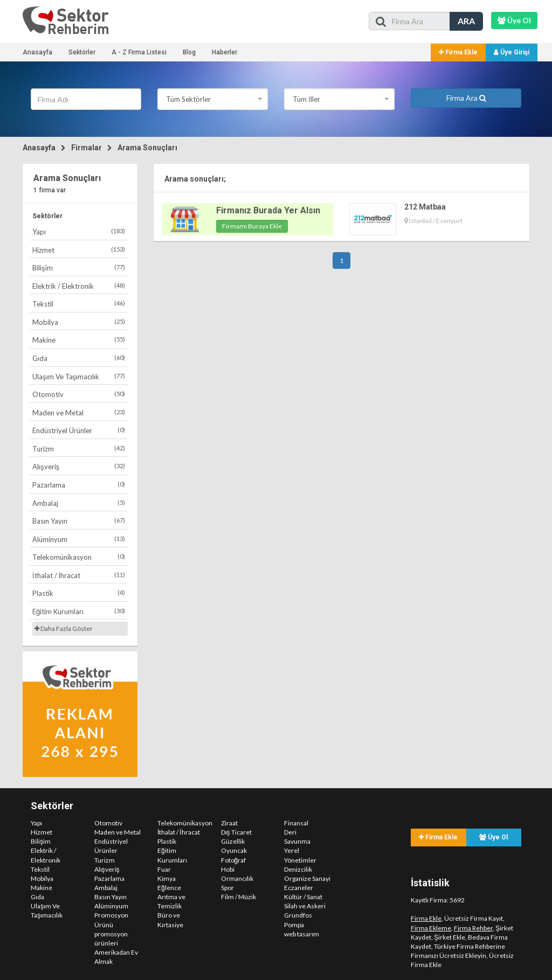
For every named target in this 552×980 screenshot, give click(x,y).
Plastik (79, 593)
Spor (227, 888)
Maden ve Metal (79, 412)
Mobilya (79, 322)
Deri (290, 832)
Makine (79, 340)
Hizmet (79, 250)
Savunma (297, 841)
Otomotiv (79, 394)
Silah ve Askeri (305, 906)
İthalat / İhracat (79, 575)
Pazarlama (79, 485)
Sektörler (82, 52)
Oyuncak (234, 850)
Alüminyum (79, 539)
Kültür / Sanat (303, 897)
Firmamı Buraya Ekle (252, 226)
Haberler (225, 52)
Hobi (228, 869)
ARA (466, 21)
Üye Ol (494, 837)
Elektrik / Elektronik (79, 286)
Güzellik (233, 841)
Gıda (79, 358)
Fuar (164, 869)
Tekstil (79, 304)
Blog (189, 52)
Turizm (79, 449)
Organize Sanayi (307, 878)
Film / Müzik (239, 897)
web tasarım (302, 934)
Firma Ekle (458, 52)
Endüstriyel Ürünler (79, 430)
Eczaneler (299, 888)
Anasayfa (37, 52)
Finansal (296, 823)
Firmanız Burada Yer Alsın (268, 210)
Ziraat (229, 823)
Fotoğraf (234, 860)
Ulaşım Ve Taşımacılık (79, 376)
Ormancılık (237, 878)
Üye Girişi (512, 52)
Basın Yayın (79, 521)
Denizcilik (298, 869)
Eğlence (169, 888)
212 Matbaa (425, 207)
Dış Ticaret (236, 832)
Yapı (79, 231)
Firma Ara (466, 98)
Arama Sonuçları (147, 148)
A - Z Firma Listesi (139, 52)
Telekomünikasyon (79, 557)
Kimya (167, 878)
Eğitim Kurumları (79, 611)
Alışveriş (79, 466)
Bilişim (79, 267)
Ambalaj (79, 503)
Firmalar (87, 148)
